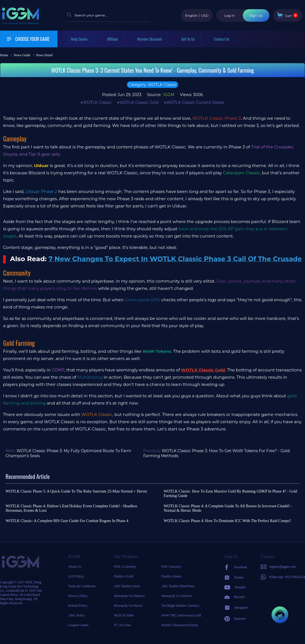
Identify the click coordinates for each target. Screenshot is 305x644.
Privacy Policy (78, 596)
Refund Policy (78, 606)
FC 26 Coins (123, 625)
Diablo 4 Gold (124, 576)
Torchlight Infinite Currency (180, 606)
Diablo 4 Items (171, 576)
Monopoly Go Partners (129, 596)
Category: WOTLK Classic (152, 85)
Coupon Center (78, 625)
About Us (75, 567)
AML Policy (77, 615)
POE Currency (171, 567)
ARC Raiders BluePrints (178, 586)
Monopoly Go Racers (128, 606)
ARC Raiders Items (127, 586)
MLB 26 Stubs (124, 615)
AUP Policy (76, 576)
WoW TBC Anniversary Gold (181, 615)
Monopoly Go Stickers (177, 596)
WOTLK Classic (97, 102)
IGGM (168, 95)
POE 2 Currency (125, 567)
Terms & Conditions (82, 586)
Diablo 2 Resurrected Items (180, 625)
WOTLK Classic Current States (195, 102)
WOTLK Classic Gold (139, 102)
